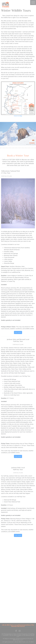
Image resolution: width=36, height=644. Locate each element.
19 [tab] (22, 148)
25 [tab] (31, 148)
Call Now (18, 332)
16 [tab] (18, 148)
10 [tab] (9, 148)
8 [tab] (6, 148)
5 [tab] (2, 148)
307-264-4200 (14, 160)
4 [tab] (1, 148)
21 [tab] (25, 148)
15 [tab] (17, 148)
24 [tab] (30, 148)
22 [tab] (27, 148)
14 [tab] (15, 148)
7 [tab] (5, 148)
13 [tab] (14, 148)
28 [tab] (36, 148)
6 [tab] (3, 148)
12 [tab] (12, 148)
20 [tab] (24, 148)
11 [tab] (11, 148)
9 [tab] (8, 148)
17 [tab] (19, 148)
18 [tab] (21, 148)
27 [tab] (34, 148)
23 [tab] (28, 148)
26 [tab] (33, 148)
